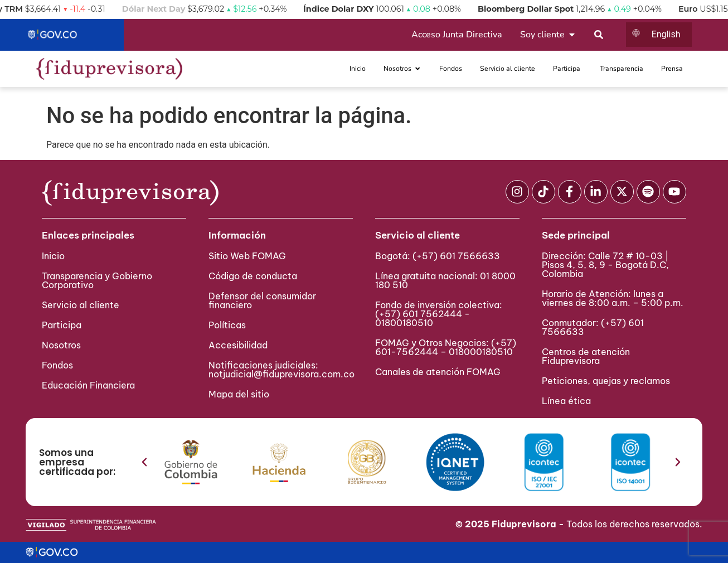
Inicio (53, 256)
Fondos (57, 365)
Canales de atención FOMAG (440, 372)
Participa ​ (63, 325)
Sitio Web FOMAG (247, 256)
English (666, 34)
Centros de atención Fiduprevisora (586, 356)
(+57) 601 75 (404, 314)
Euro (699, 9)
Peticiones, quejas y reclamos (606, 381)
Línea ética (566, 401)
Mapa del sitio (239, 394)
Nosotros (61, 345)
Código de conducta (253, 276)
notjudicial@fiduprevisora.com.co (282, 374)
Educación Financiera (88, 385)
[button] (144, 462)
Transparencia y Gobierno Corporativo (97, 280)
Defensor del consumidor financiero (262, 300)
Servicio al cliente (81, 305)
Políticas (227, 325)
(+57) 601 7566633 (456, 256)
